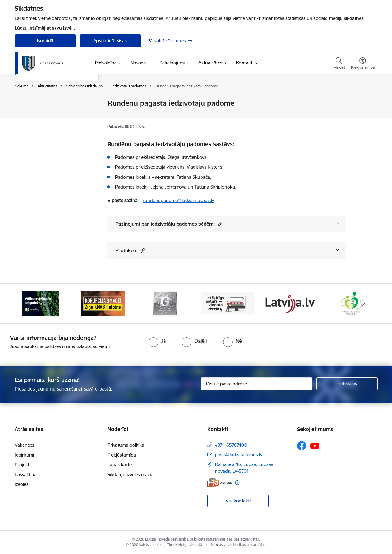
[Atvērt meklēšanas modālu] (339, 64)
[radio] (157, 341)
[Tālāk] (364, 304)
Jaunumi (30, 114)
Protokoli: (130, 250)
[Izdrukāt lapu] (362, 101)
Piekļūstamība (122, 455)
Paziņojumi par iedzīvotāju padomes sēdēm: (169, 224)
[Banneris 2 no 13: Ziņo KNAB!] (103, 303)
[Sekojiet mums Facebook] (302, 446)
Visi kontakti (238, 501)
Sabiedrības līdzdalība (43, 136)
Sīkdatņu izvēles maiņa (131, 474)
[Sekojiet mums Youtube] (315, 445)
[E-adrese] (220, 483)
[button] (219, 224)
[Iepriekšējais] (29, 304)
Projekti (23, 465)
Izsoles (22, 484)
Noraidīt (45, 41)
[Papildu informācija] (237, 483)
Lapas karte (120, 465)
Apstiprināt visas (110, 41)
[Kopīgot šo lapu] (362, 116)
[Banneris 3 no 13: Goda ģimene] (165, 303)
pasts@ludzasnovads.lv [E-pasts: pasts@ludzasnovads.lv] (239, 455)
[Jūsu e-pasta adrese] (256, 384)
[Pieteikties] (347, 384)
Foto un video (35, 125)
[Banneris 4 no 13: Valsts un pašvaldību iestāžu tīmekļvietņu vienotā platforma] (227, 303)
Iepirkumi (24, 455)
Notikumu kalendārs (42, 103)
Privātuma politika (126, 445)
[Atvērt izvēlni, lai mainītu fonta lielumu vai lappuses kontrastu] (363, 64)
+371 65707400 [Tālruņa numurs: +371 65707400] (231, 445)
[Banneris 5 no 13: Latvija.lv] (289, 303)
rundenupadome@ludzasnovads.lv (178, 200)
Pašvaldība (26, 474)
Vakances (24, 445)
